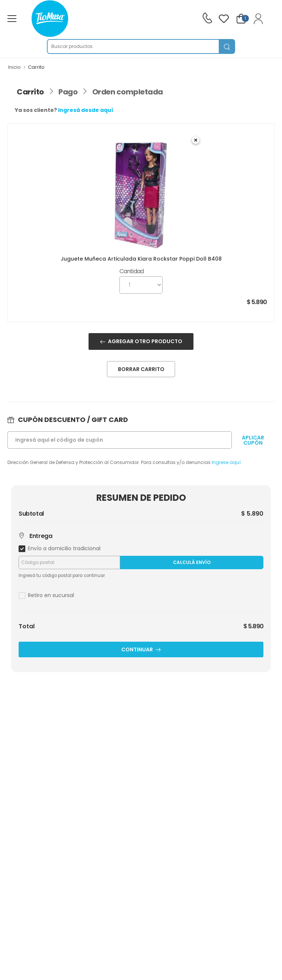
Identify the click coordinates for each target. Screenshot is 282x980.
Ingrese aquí (226, 462)
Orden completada (128, 92)
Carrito (30, 92)
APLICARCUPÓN (253, 440)
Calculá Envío (192, 562)
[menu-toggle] (12, 19)
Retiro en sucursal (51, 595)
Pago (68, 92)
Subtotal (31, 514)
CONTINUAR (137, 649)
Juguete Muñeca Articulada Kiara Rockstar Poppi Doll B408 (141, 259)
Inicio (15, 67)
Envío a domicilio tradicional (64, 548)
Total (27, 626)
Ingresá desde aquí (86, 110)
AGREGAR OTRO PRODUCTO (145, 341)
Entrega (35, 536)
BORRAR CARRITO (141, 369)
